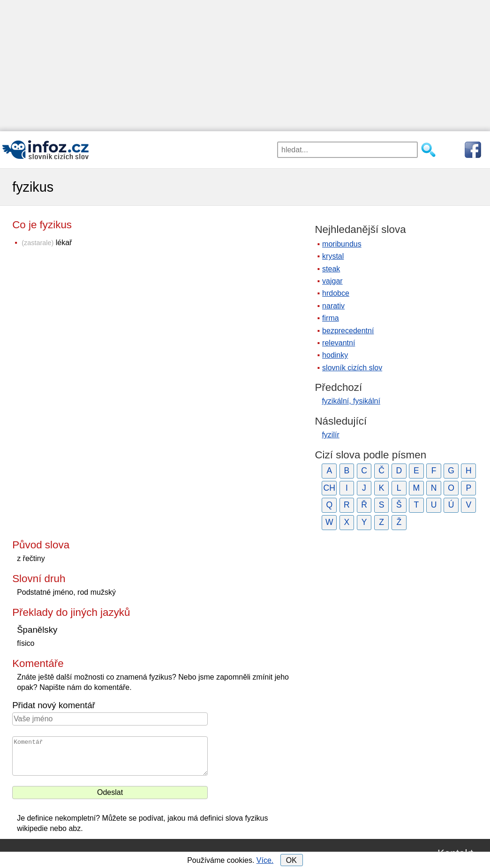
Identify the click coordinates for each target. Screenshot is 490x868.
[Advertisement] (245, 66)
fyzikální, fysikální (351, 401)
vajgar (332, 281)
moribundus (342, 244)
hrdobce (336, 293)
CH (329, 488)
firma (331, 318)
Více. (265, 860)
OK (291, 860)
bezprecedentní (348, 331)
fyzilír (330, 435)
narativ (333, 306)
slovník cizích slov (352, 368)
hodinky (335, 355)
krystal (333, 256)
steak (331, 269)
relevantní (339, 343)
